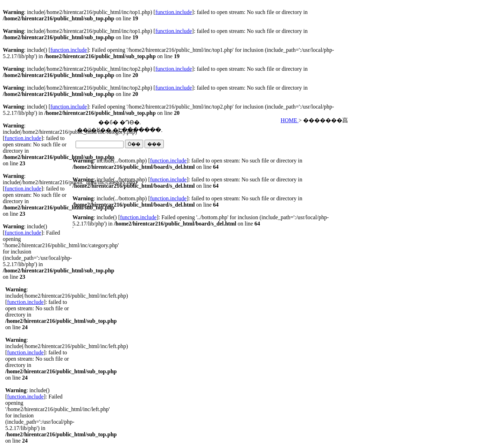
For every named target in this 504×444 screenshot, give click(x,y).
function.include (174, 12)
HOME (290, 120)
